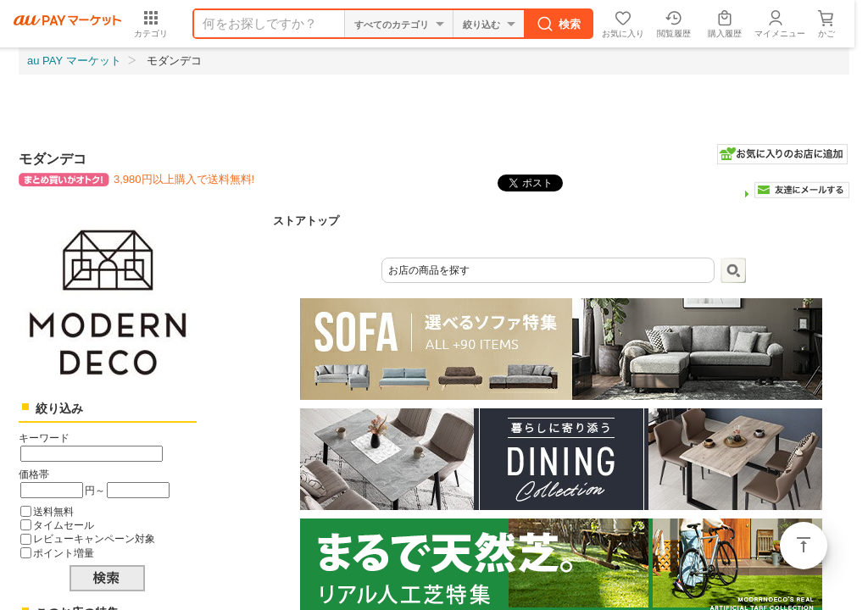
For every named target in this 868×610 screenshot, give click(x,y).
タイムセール (64, 525)
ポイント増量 (64, 553)
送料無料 (53, 511)
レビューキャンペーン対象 (94, 538)
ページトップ (804, 546)
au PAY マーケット (74, 61)
